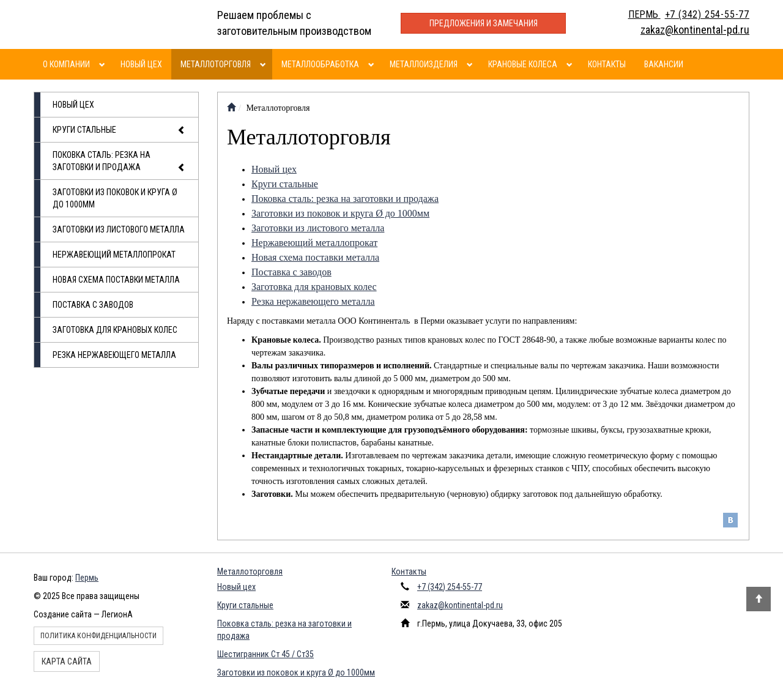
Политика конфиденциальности (98, 636)
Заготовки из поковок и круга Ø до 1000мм (115, 198)
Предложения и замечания (484, 23)
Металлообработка (320, 64)
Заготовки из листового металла (119, 229)
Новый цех (141, 64)
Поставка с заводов (93, 305)
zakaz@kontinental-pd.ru (460, 605)
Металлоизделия (424, 64)
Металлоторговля (216, 64)
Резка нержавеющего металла (114, 355)
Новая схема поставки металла (116, 280)
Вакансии (664, 64)
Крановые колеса (523, 64)
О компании (66, 64)
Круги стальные (119, 130)
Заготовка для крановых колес (115, 330)
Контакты (607, 64)
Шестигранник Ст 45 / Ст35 (265, 654)
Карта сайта (67, 661)
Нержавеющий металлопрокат (114, 255)
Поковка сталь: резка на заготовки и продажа (119, 162)
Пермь (87, 578)
